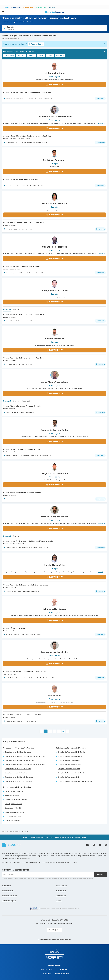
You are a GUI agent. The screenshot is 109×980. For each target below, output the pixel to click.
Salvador (41, 55)
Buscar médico (16, 7)
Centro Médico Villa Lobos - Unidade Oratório (22, 406)
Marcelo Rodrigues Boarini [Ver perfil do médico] (54, 517)
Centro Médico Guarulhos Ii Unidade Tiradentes (23, 449)
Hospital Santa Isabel (10, 587)
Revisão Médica (61, 891)
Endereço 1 (7, 310)
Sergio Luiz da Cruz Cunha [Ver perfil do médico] (55, 473)
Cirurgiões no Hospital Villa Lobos (16, 773)
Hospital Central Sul (9, 631)
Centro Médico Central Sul (14, 628)
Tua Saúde (5, 7)
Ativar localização (36, 44)
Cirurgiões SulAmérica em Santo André (71, 773)
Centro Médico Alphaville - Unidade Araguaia (22, 266)
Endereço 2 (17, 310)
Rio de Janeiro (9, 55)
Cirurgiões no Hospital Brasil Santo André (19, 752)
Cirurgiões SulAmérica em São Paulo (70, 756)
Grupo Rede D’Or (65, 940)
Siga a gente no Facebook (100, 845)
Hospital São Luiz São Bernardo (13, 95)
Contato (59, 901)
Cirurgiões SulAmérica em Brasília (69, 760)
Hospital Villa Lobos (9, 409)
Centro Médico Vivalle (10, 674)
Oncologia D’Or (62, 970)
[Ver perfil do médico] (54, 66)
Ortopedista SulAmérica (13, 816)
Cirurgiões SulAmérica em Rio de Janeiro (71, 752)
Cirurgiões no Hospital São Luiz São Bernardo (20, 760)
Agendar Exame (28, 7)
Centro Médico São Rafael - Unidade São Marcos (23, 715)
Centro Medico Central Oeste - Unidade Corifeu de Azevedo (28, 541)
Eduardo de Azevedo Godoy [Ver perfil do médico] (55, 430)
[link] (68, 731)
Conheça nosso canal (87, 845)
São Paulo (21, 55)
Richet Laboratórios (62, 974)
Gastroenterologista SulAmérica (16, 800)
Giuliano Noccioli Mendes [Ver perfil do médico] (55, 247)
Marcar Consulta (15, 832)
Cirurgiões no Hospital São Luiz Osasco (18, 769)
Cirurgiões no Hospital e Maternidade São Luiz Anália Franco (25, 765)
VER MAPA (100, 99)
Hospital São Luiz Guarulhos (12, 452)
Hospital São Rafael (9, 717)
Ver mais (60, 55)
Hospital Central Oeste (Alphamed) (14, 544)
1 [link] (46, 731)
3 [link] (55, 731)
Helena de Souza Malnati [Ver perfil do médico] (55, 204)
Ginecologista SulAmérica (14, 808)
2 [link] (50, 731)
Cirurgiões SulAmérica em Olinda (69, 777)
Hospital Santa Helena (10, 225)
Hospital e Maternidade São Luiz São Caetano (17, 139)
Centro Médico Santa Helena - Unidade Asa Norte (24, 223)
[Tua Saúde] (11, 845)
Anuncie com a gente (9, 901)
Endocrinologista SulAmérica (15, 791)
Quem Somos (6, 886)
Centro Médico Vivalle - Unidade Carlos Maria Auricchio (26, 672)
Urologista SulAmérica (13, 821)
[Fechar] (105, 44)
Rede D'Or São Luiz (47, 970)
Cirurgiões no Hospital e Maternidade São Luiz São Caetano (25, 756)
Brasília (50, 55)
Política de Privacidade (9, 896)
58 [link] (63, 731)
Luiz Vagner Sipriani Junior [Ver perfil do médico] (55, 652)
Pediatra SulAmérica (12, 796)
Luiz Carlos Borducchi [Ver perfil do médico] (54, 73)
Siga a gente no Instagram (94, 845)
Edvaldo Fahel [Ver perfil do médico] (54, 696)
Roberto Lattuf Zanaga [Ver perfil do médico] (55, 609)
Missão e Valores (61, 886)
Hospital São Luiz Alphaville (12, 269)
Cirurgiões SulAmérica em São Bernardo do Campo (75, 781)
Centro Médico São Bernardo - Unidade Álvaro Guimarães (27, 92)
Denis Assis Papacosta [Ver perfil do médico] (55, 160)
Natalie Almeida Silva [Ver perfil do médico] (55, 565)
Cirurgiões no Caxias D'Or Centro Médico (18, 781)
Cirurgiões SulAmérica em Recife (69, 769)
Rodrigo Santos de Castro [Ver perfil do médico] (55, 291)
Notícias (52, 7)
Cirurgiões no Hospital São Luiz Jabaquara (19, 777)
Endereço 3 (26, 401)
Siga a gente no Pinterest (106, 845)
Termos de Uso (61, 896)
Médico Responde (41, 7)
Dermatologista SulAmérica (14, 812)
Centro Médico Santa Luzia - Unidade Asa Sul (22, 493)
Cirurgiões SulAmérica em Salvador (70, 765)
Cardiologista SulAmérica (13, 804)
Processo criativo (8, 891)
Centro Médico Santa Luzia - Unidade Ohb (21, 179)
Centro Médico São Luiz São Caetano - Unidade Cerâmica (27, 136)
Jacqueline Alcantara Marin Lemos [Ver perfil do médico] (54, 116)
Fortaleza (31, 55)
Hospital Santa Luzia (9, 182)
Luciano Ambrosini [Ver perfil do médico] (55, 339)
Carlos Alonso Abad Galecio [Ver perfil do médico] (55, 382)
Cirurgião (25, 832)
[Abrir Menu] (3, 12)
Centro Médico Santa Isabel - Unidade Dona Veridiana (26, 585)
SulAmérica (47, 974)
